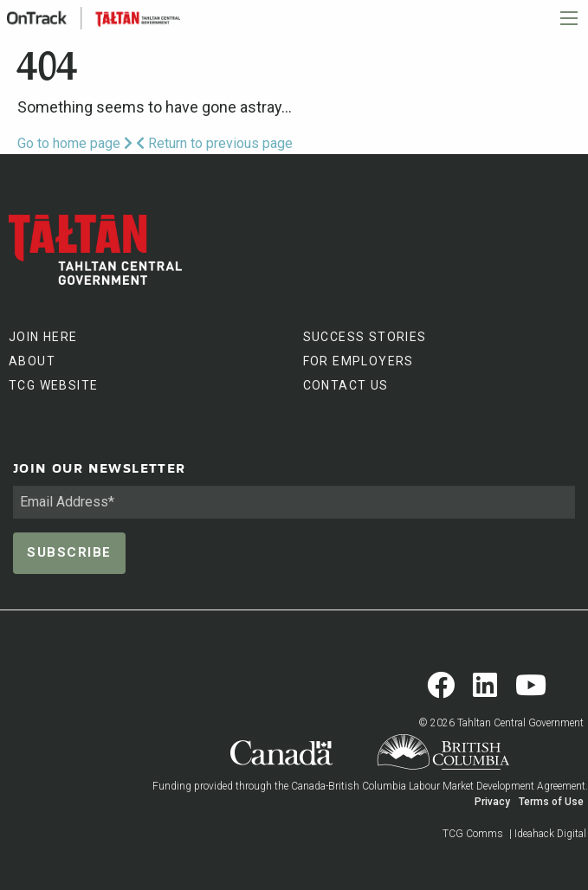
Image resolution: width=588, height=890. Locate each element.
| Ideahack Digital (548, 834)
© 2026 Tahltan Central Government (501, 723)
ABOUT (32, 361)
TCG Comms (473, 834)
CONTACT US (346, 385)
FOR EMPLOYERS (359, 361)
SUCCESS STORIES (365, 337)
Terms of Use (551, 802)
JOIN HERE (43, 337)
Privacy (492, 802)
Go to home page (75, 143)
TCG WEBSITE (53, 385)
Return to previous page (214, 143)
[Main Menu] (569, 18)
